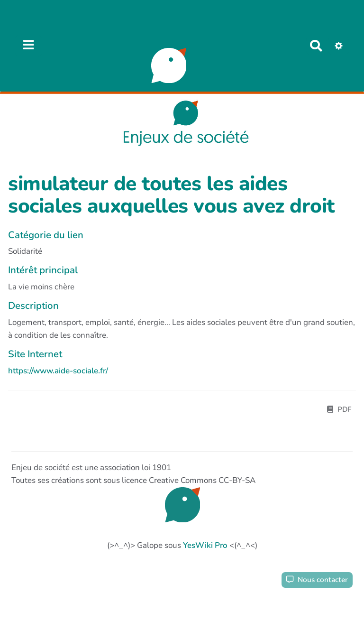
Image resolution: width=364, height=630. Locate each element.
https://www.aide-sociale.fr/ (58, 371)
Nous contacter (317, 580)
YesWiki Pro (205, 545)
